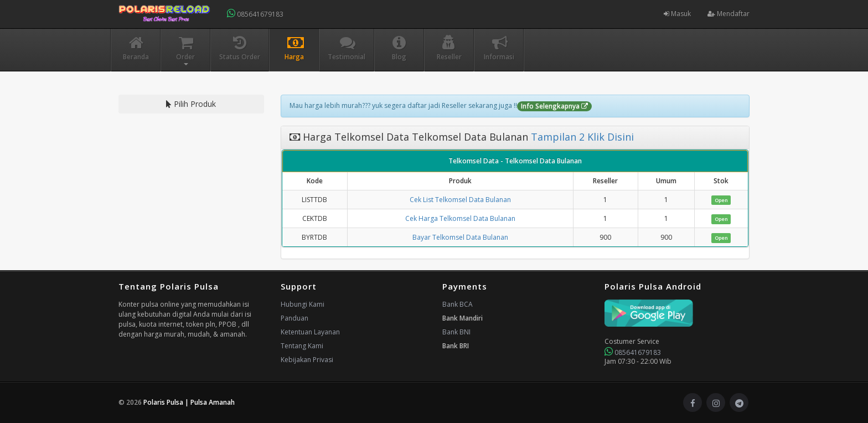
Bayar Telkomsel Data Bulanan (460, 237)
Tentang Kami (302, 346)
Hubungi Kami (303, 304)
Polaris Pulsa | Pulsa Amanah (189, 402)
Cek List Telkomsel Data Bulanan (460, 200)
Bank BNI (456, 332)
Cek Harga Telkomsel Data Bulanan (460, 218)
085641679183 (255, 14)
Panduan (294, 318)
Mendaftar (728, 14)
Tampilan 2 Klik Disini (581, 137)
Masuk (677, 14)
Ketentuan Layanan (310, 332)
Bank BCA (458, 304)
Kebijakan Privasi (307, 360)
